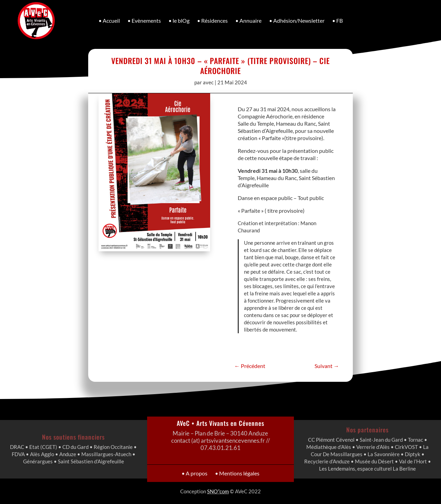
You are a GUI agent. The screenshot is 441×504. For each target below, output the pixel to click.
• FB (337, 20)
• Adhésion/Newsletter (297, 20)
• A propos (206, 473)
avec (208, 82)
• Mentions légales (230, 473)
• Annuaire (248, 20)
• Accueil (109, 20)
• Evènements (144, 20)
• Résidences (212, 20)
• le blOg (179, 20)
